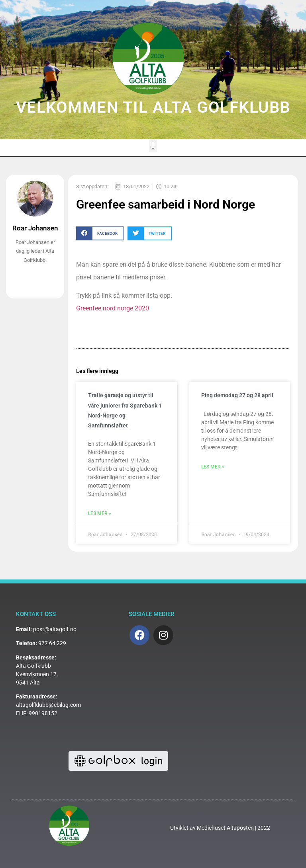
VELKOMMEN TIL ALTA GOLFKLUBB (153, 107)
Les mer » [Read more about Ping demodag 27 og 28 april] (213, 467)
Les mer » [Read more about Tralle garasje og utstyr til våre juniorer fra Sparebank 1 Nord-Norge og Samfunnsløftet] (100, 513)
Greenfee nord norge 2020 (113, 308)
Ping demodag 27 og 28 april (237, 395)
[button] (153, 146)
